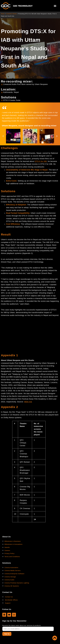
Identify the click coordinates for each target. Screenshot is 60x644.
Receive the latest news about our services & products (22, 625)
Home (3, 14)
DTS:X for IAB (41, 161)
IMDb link (28, 402)
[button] (55, 6)
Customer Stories (11, 14)
